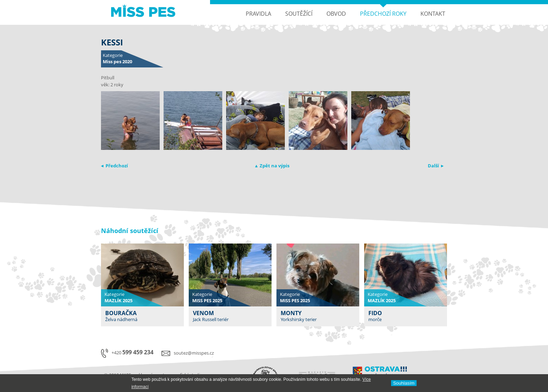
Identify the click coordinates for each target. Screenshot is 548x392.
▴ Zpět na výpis (272, 166)
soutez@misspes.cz (194, 353)
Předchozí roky (383, 14)
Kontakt (433, 14)
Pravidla (258, 14)
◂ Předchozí (114, 166)
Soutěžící (299, 14)
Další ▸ (436, 166)
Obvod (336, 14)
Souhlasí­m (404, 383)
